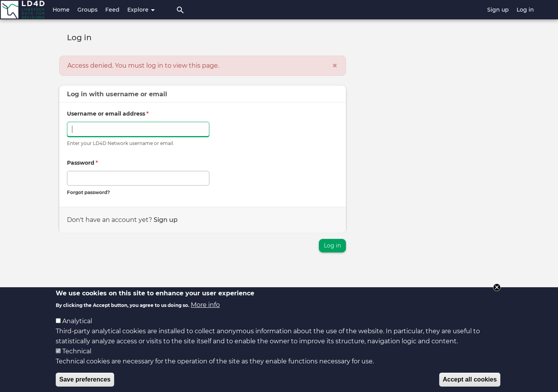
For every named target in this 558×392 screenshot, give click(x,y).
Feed (112, 10)
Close (497, 293)
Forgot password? (88, 192)
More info (205, 311)
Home (61, 10)
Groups (87, 10)
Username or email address (108, 114)
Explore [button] (141, 10)
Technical (77, 357)
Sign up (498, 10)
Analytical (77, 327)
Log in (525, 10)
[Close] (335, 66)
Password (82, 163)
